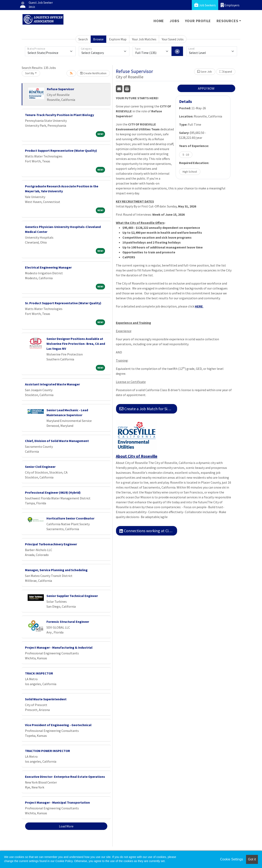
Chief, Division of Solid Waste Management (57, 441)
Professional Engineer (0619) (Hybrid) (53, 492)
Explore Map (118, 39)
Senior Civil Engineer (40, 467)
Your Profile (198, 21)
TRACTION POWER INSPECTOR (47, 751)
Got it (252, 859)
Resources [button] (227, 21)
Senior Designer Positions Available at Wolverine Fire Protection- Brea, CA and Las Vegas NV (76, 344)
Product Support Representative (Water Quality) (61, 150)
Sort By (30, 73)
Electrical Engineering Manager (48, 267)
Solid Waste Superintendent (46, 699)
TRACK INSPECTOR (39, 673)
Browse (98, 39)
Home (159, 21)
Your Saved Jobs (173, 39)
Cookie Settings (232, 859)
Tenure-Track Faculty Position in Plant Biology (59, 115)
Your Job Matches (144, 39)
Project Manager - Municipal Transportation (57, 802)
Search (83, 39)
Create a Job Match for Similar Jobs (148, 409)
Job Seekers (205, 5)
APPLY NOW (206, 88)
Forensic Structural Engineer (68, 622)
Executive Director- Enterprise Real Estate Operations (65, 777)
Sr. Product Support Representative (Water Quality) (63, 303)
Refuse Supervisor (60, 89)
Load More (66, 826)
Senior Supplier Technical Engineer (72, 596)
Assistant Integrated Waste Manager (52, 384)
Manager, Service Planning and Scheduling (56, 570)
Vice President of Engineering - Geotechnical (58, 725)
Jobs (174, 21)
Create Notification (93, 73)
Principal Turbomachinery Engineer (51, 544)
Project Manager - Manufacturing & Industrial (59, 647)
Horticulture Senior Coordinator (70, 518)
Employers (230, 5)
